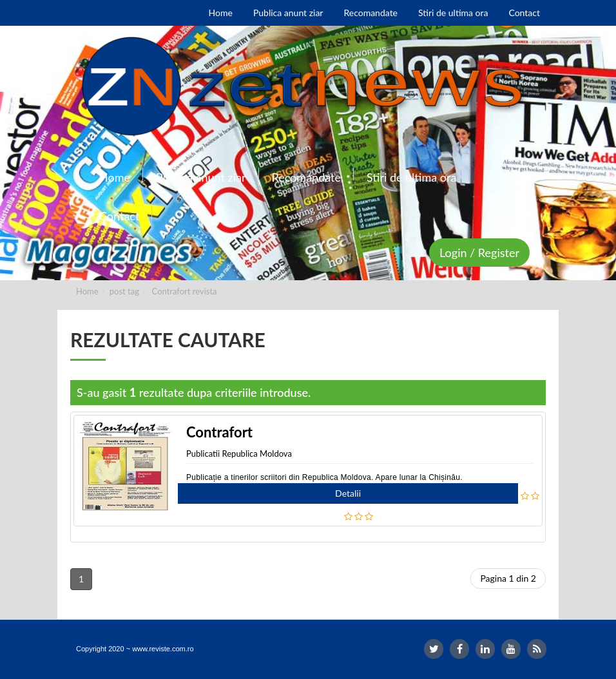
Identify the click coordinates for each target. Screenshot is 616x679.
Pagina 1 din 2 (508, 578)
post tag (124, 291)
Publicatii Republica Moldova (239, 454)
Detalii (348, 493)
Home (87, 291)
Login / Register (479, 253)
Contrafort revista (185, 291)
